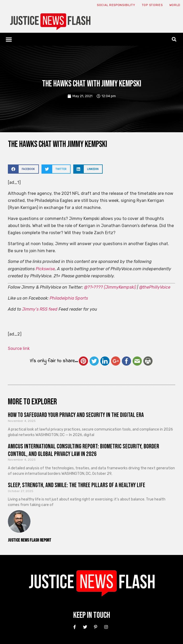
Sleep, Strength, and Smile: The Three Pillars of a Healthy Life (77, 485)
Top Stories (152, 5)
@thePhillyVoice (155, 287)
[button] (9, 39)
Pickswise (45, 269)
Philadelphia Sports (69, 298)
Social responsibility (116, 5)
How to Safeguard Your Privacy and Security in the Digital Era (76, 415)
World (175, 5)
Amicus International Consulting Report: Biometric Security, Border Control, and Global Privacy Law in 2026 (83, 450)
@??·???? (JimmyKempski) (110, 287)
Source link (19, 348)
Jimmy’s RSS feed (40, 309)
